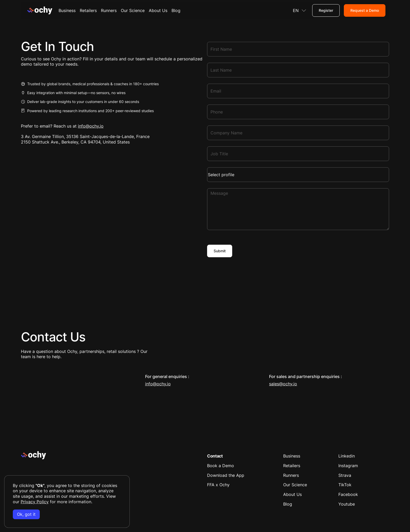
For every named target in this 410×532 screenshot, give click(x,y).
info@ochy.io (91, 126)
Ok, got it (26, 514)
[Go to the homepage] (33, 455)
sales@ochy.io (283, 384)
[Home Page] (40, 10)
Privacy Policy (35, 502)
